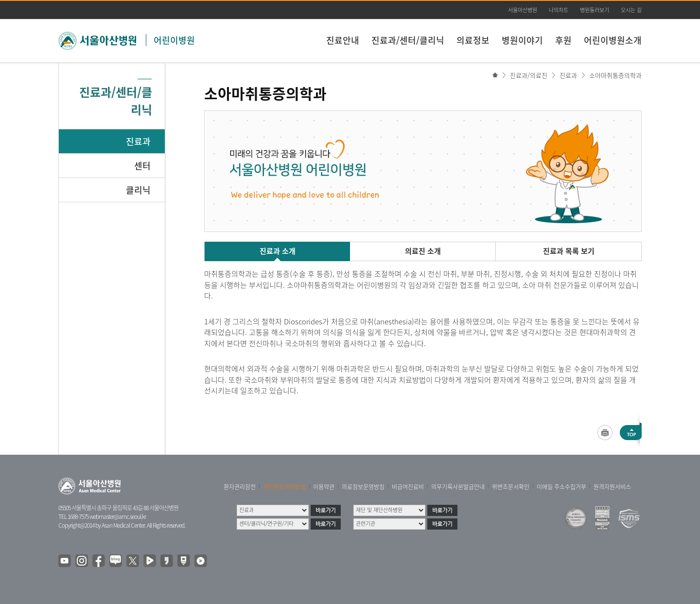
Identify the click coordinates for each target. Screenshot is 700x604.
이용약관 (324, 487)
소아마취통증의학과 (615, 75)
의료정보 (473, 40)
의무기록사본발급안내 (458, 487)
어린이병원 (174, 40)
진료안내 (343, 40)
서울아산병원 (523, 10)
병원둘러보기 (595, 10)
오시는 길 (631, 10)
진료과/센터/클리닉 (408, 40)
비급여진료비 (408, 487)
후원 (563, 40)
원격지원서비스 (612, 487)
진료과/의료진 (529, 75)
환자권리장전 (240, 487)
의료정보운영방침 (363, 487)
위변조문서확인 (511, 487)
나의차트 (559, 10)
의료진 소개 (423, 251)
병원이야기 (522, 40)
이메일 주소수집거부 (561, 487)
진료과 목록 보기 (569, 251)
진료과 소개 (278, 251)
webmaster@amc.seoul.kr (118, 516)
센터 (142, 166)
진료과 (138, 141)
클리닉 (138, 190)
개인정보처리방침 (284, 487)
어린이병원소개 (613, 40)
